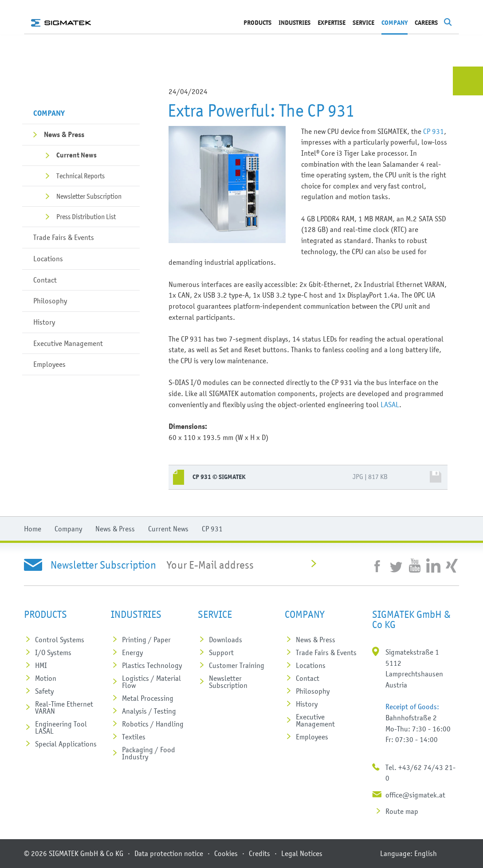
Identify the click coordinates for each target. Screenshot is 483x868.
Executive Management (68, 343)
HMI (41, 665)
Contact (45, 280)
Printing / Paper (146, 640)
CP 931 (434, 131)
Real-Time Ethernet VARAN (64, 707)
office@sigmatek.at (415, 795)
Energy (132, 652)
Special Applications (66, 744)
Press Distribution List (86, 216)
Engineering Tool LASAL (61, 727)
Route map (402, 811)
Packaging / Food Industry (149, 753)
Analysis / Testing (149, 711)
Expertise (332, 23)
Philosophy (50, 301)
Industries (295, 23)
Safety (44, 691)
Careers (426, 23)
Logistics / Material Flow (151, 682)
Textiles (134, 737)
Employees (49, 364)
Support (221, 652)
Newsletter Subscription (89, 196)
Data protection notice (169, 853)
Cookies (226, 853)
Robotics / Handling (153, 724)
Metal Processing (148, 698)
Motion (46, 678)
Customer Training (237, 665)
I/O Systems (53, 652)
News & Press (64, 134)
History (44, 322)
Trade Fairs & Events (64, 237)
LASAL (390, 405)
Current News (77, 155)
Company (395, 23)
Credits (259, 853)
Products (257, 23)
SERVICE (363, 23)
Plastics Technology (152, 665)
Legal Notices (302, 853)
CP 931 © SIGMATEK (219, 477)
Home (33, 529)
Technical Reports (80, 176)
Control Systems (60, 640)
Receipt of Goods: (412, 707)
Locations (48, 259)
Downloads (226, 640)
